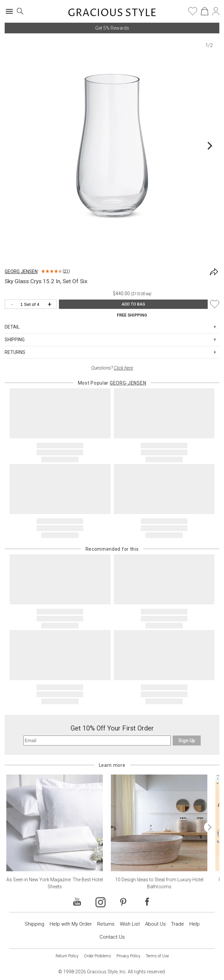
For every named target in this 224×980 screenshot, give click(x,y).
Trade (178, 924)
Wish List (130, 924)
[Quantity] (32, 305)
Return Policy (67, 956)
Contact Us (112, 937)
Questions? (112, 368)
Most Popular (112, 383)
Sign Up (187, 741)
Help (195, 924)
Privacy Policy (128, 956)
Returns (106, 924)
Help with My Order (71, 924)
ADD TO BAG (133, 304)
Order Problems (98, 956)
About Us (155, 924)
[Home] (112, 13)
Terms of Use (157, 956)
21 (66, 271)
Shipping (34, 924)
